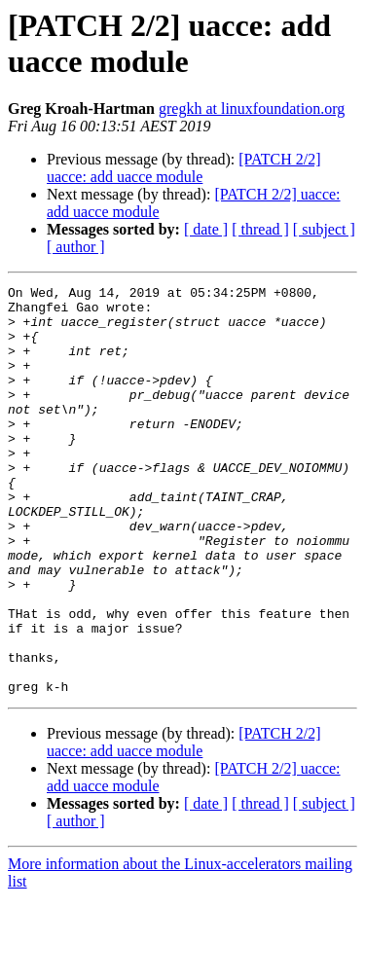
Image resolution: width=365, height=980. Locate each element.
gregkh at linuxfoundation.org (252, 109)
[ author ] (76, 247)
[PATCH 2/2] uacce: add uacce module (184, 168)
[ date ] (206, 229)
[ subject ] (324, 229)
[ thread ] (260, 229)
